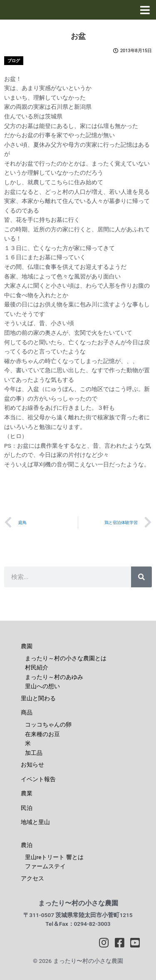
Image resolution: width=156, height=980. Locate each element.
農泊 (27, 845)
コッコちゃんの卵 (48, 724)
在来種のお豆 (42, 734)
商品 (27, 712)
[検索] (141, 577)
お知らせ (32, 764)
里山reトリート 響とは (54, 857)
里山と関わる (38, 698)
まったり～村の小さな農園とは (66, 658)
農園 (27, 646)
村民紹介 (37, 667)
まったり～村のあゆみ (54, 677)
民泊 (27, 808)
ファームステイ (45, 866)
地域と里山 (35, 822)
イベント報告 (38, 779)
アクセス (32, 878)
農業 (27, 793)
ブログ (14, 61)
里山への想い (42, 686)
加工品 (34, 753)
